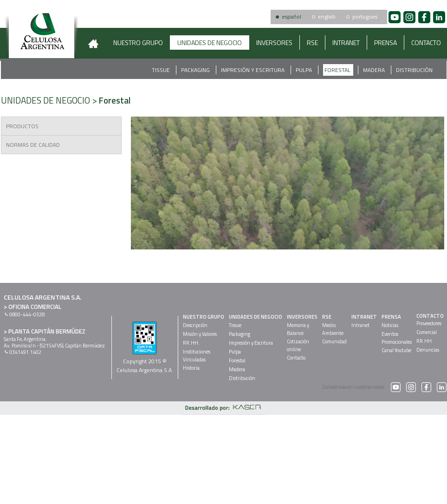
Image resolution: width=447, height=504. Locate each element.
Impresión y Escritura (253, 70)
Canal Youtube (396, 350)
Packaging (196, 70)
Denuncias (428, 350)
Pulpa (304, 70)
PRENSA (385, 43)
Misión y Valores (200, 334)
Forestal (338, 70)
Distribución (414, 70)
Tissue (162, 70)
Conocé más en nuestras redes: (361, 387)
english (327, 16)
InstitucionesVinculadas (197, 356)
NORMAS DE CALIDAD (33, 145)
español (292, 16)
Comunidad (334, 341)
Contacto (296, 358)
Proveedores (429, 323)
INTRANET (346, 43)
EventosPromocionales (397, 338)
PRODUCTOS (22, 126)
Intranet (360, 325)
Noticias (390, 325)
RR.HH (424, 341)
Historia (191, 368)
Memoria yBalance (298, 329)
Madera (375, 70)
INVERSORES (274, 43)
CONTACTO (430, 316)
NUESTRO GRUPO (138, 43)
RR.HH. (191, 343)
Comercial (427, 332)
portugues (365, 16)
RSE (312, 43)
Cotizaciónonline (298, 345)
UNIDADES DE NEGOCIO (210, 43)
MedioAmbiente (333, 329)
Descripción (195, 325)
